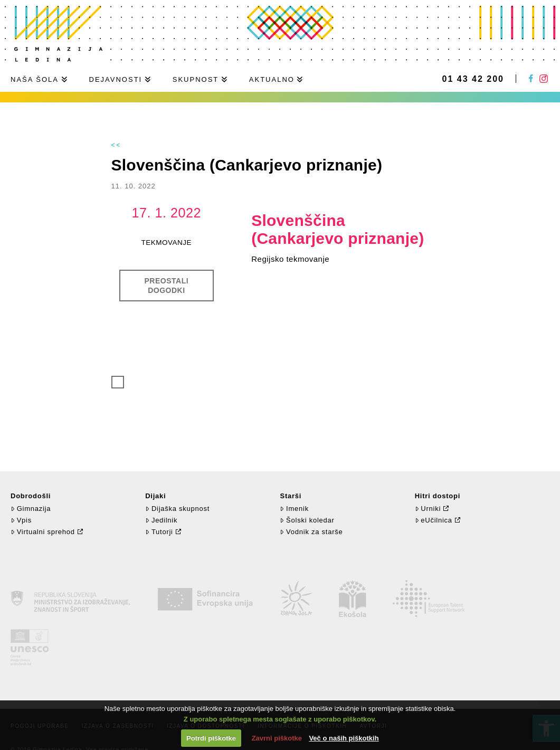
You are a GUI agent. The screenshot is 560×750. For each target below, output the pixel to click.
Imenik (294, 509)
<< (117, 145)
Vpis (21, 520)
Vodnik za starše (311, 532)
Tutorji (159, 532)
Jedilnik (161, 520)
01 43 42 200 (473, 79)
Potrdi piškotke (211, 738)
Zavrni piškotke (277, 738)
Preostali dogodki (167, 286)
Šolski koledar (307, 520)
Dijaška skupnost (177, 509)
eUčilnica (434, 520)
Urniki (428, 509)
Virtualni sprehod (43, 532)
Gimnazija (31, 509)
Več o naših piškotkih (344, 738)
